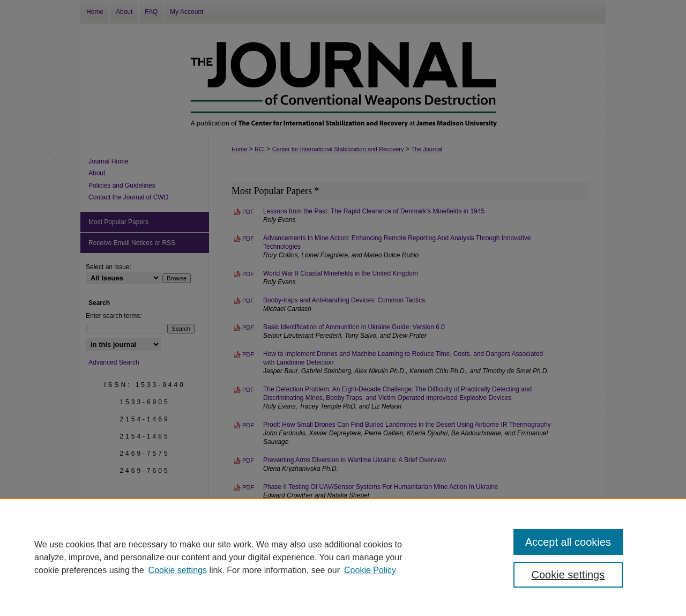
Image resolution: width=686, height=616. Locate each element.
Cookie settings (178, 570)
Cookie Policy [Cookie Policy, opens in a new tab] (370, 570)
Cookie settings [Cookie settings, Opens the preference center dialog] (568, 575)
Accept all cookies (568, 542)
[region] (343, 557)
